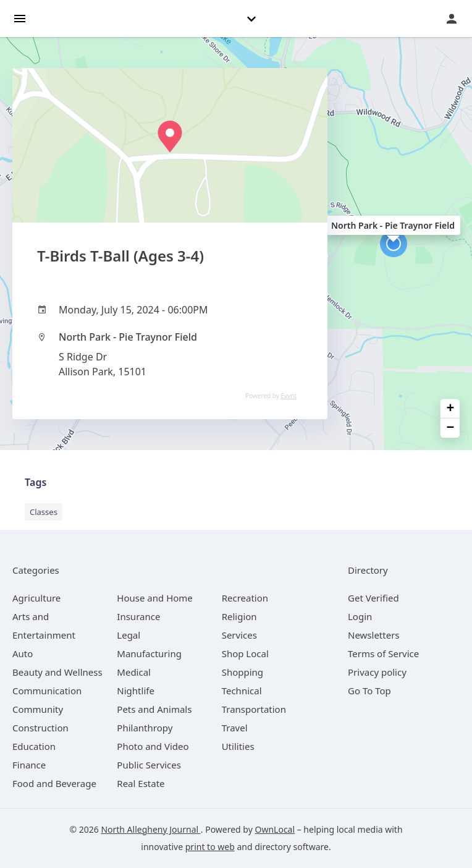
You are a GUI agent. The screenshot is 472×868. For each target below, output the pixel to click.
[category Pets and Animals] (154, 709)
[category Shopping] (242, 672)
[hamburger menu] (20, 18)
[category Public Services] (149, 765)
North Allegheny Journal (150, 829)
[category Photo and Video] (153, 746)
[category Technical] (242, 691)
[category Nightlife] (136, 691)
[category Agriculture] (36, 598)
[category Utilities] (238, 746)
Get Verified (373, 598)
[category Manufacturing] (149, 653)
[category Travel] (235, 728)
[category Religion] (239, 616)
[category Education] (34, 746)
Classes (44, 512)
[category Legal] (129, 635)
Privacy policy (377, 672)
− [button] (451, 428)
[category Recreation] (245, 598)
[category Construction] (40, 728)
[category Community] (38, 709)
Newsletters (374, 635)
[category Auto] (23, 653)
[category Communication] (47, 691)
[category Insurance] (138, 616)
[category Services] (239, 635)
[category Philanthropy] (145, 728)
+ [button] (451, 409)
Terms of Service (383, 653)
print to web (210, 847)
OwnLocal (275, 829)
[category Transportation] (254, 709)
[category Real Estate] (141, 783)
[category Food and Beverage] (54, 783)
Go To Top (369, 691)
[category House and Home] (155, 598)
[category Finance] (29, 765)
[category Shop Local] (245, 653)
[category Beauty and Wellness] (57, 672)
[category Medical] (134, 672)
